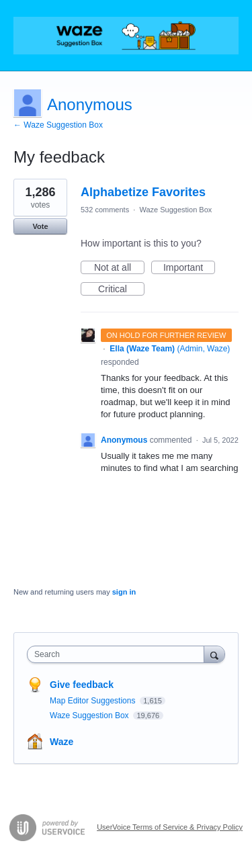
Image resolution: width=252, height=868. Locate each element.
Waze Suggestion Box (175, 210)
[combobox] (119, 654)
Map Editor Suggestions (94, 701)
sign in (124, 592)
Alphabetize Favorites (143, 192)
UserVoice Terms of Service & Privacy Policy (170, 827)
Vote (40, 226)
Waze (61, 742)
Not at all (119, 268)
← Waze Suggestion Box (58, 125)
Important (189, 268)
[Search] (214, 654)
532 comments (105, 210)
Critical (121, 290)
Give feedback (82, 685)
